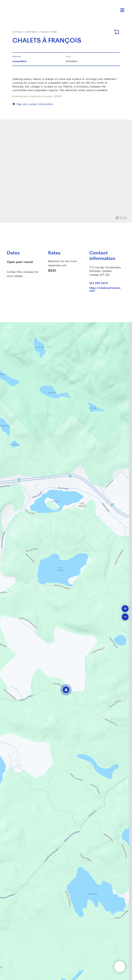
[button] (66, 690)
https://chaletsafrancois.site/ (105, 289)
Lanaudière (20, 61)
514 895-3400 (99, 283)
